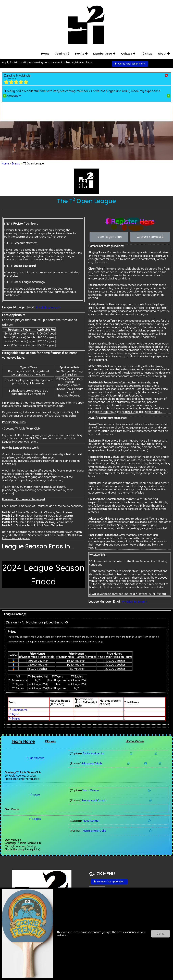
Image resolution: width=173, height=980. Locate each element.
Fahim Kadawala (70, 749)
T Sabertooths (18, 706)
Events (16, 166)
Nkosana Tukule (69, 759)
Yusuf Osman (67, 773)
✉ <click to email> (48, 303)
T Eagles (14, 714)
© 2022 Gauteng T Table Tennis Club (31, 974)
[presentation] (4, 97)
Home (5, 166)
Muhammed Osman (71, 783)
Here (16, 902)
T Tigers (14, 710)
